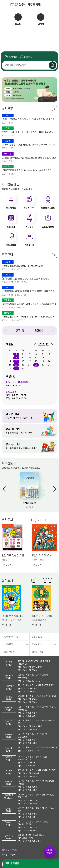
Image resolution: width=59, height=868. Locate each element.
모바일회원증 (13, 863)
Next (51, 99)
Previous (42, 99)
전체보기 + (55, 255)
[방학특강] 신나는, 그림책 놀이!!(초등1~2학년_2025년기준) (29, 317)
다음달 (51, 345)
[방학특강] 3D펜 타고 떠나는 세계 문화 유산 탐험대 (26, 279)
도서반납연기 (29, 208)
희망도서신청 (48, 227)
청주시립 (20, 331)
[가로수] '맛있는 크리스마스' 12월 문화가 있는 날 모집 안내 (29, 120)
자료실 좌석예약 (48, 208)
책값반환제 (11, 245)
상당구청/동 (37, 637)
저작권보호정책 (8, 855)
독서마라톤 (11, 208)
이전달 (36, 345)
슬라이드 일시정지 (54, 99)
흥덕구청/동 (37, 644)
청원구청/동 (9, 652)
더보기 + (55, 520)
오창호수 (39, 331)
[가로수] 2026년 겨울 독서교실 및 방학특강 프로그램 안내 (29, 145)
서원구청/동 (9, 644)
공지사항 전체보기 (55, 109)
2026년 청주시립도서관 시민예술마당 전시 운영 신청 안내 (29, 158)
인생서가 (11, 227)
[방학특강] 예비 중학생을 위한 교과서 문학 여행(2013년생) (29, 304)
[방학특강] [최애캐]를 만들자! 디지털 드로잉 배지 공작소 (28, 292)
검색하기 (53, 65)
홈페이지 (28, 57)
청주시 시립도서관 (34, 4)
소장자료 (13, 57)
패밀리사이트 (38, 652)
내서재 (41, 24)
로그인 (18, 24)
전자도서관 (29, 245)
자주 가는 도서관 (50, 852)
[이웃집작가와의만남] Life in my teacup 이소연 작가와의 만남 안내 (29, 171)
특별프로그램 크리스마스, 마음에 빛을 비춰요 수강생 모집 (29, 132)
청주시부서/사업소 (12, 637)
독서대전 (29, 227)
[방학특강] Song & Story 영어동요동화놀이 (23, 266)
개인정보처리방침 (9, 850)
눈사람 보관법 (29, 503)
